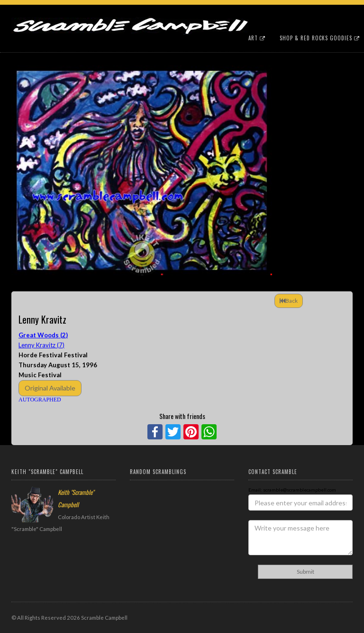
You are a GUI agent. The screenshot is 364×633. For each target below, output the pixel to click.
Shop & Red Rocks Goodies (320, 38)
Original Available (50, 388)
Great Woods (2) (43, 335)
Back (289, 301)
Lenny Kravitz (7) (41, 345)
